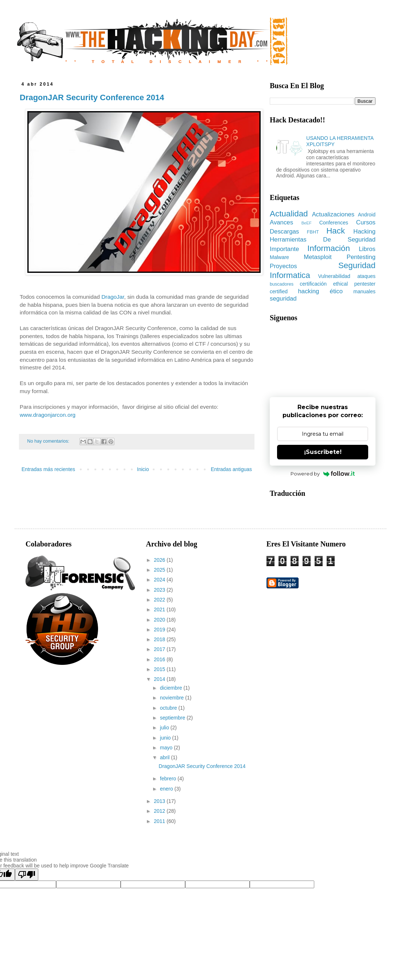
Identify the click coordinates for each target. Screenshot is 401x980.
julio (165, 728)
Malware (279, 257)
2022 (160, 600)
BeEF (307, 223)
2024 (160, 580)
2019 (160, 630)
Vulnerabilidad (334, 276)
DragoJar (113, 297)
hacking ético (321, 291)
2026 (160, 560)
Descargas (284, 232)
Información (329, 248)
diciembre (172, 688)
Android (367, 215)
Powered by (323, 474)
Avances (281, 222)
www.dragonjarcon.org (48, 415)
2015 (160, 669)
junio (166, 738)
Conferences (334, 223)
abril (166, 757)
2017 (160, 649)
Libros (367, 249)
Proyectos (283, 266)
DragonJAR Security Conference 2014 (92, 97)
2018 (160, 639)
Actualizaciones (333, 214)
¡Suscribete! (323, 452)
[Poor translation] (27, 875)
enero (167, 789)
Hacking (364, 232)
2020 (160, 620)
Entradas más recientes (48, 469)
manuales (364, 291)
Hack (336, 231)
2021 (160, 609)
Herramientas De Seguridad (323, 240)
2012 (160, 811)
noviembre (173, 698)
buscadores (282, 284)
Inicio (143, 469)
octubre (169, 708)
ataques (366, 276)
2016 (160, 659)
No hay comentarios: (49, 441)
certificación (313, 284)
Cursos (366, 222)
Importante (284, 249)
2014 (160, 679)
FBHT (313, 232)
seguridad (283, 299)
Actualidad (289, 214)
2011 (160, 821)
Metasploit (318, 257)
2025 (160, 570)
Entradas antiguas (231, 469)
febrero (169, 779)
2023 (160, 590)
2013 (160, 801)
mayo (167, 748)
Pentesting (361, 257)
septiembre (173, 718)
